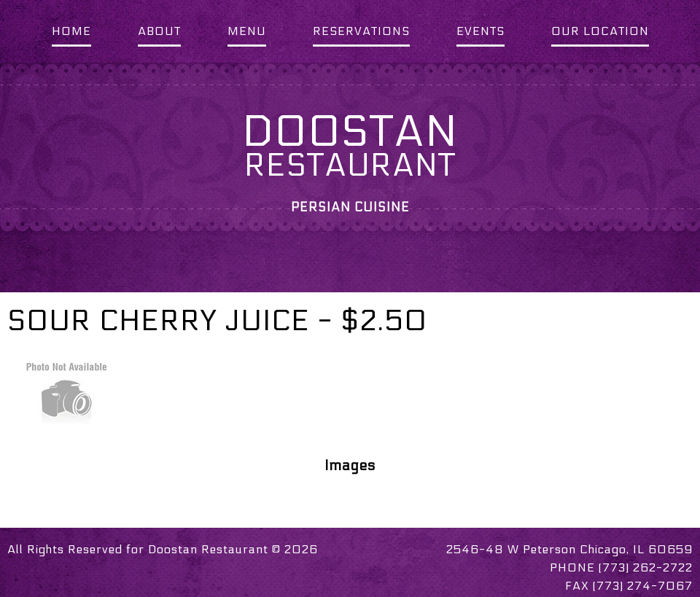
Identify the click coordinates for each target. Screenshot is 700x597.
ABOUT (159, 31)
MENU (247, 31)
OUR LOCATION (600, 31)
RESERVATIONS (361, 31)
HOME (71, 31)
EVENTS (481, 31)
